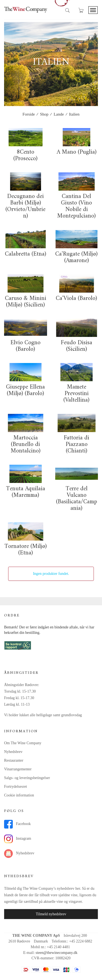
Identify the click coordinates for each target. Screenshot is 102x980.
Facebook (17, 824)
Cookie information (19, 795)
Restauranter (14, 760)
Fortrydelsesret (16, 787)
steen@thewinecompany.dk (57, 953)
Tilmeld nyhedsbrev (51, 914)
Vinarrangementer (18, 769)
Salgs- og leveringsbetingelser (27, 778)
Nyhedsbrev (13, 752)
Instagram (18, 839)
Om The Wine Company (23, 743)
